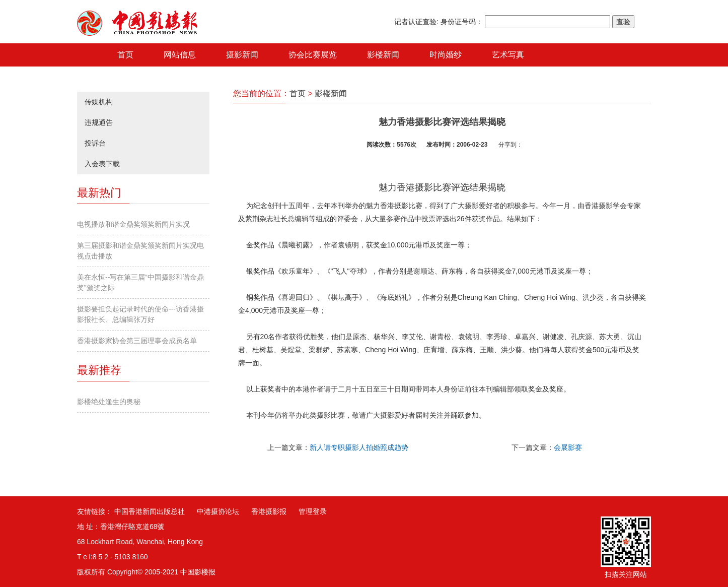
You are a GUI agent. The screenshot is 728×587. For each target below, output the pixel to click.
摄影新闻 (242, 55)
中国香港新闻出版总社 (150, 511)
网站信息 (180, 55)
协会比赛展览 (313, 55)
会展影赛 (568, 447)
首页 (125, 55)
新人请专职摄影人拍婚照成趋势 (359, 447)
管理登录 (313, 511)
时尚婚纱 (446, 55)
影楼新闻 (383, 55)
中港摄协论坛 (218, 511)
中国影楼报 (198, 572)
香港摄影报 (269, 511)
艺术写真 (508, 55)
